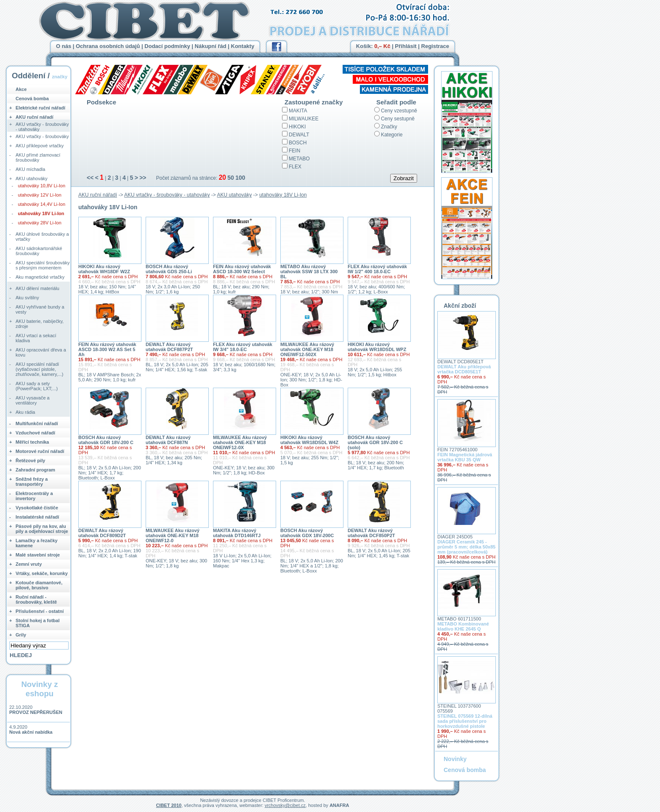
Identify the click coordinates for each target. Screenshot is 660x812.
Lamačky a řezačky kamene (37, 543)
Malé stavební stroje (38, 555)
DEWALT (299, 135)
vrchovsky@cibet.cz (285, 805)
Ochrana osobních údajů (108, 46)
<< (90, 178)
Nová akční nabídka (31, 732)
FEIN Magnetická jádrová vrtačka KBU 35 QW (465, 457)
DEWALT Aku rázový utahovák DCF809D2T (102, 533)
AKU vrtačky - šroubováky (42, 136)
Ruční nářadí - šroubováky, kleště (36, 599)
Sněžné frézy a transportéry (32, 482)
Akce (21, 89)
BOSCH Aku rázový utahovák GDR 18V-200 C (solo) (375, 442)
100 (240, 178)
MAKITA (298, 111)
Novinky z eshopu (39, 689)
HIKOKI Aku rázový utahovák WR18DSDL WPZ (377, 347)
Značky (389, 127)
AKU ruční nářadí (98, 195)
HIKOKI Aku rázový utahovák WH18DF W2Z (104, 269)
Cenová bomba (32, 99)
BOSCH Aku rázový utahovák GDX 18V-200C (307, 533)
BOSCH (298, 143)
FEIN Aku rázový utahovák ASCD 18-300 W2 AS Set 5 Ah (107, 349)
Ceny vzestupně (399, 111)
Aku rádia (25, 412)
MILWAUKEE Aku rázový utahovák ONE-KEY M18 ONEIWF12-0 (173, 535)
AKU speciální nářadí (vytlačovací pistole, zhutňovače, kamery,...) (40, 369)
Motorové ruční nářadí (40, 451)
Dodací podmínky (167, 46)
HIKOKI (297, 127)
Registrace (435, 46)
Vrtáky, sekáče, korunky (42, 573)
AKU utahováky (235, 195)
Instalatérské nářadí (37, 517)
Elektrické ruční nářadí (40, 108)
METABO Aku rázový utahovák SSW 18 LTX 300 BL (309, 272)
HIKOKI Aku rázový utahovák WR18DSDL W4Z (309, 440)
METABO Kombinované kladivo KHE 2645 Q (463, 626)
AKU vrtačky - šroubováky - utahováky (167, 195)
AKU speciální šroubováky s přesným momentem (43, 265)
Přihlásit (406, 46)
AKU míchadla (30, 169)
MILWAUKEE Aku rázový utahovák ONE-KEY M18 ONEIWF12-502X (307, 349)
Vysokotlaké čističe (37, 508)
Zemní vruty (29, 564)
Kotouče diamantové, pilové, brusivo (39, 585)
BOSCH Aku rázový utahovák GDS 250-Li (169, 269)
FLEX (295, 167)
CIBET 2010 (169, 805)
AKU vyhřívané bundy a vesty (40, 309)
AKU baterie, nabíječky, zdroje (40, 324)
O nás (64, 46)
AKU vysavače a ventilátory (33, 400)
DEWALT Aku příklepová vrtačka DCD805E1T (464, 369)
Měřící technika (32, 442)
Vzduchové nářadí (35, 433)
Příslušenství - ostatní (40, 611)
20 (222, 177)
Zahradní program (35, 470)
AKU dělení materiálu (37, 288)
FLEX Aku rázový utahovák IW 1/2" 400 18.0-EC (377, 269)
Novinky (455, 759)
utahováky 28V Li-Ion (40, 223)
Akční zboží (460, 306)
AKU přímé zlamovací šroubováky (38, 157)
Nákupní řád (211, 46)
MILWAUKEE (304, 119)
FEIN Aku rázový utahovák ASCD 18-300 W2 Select (242, 269)
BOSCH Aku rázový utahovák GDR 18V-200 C (106, 440)
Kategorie (392, 135)
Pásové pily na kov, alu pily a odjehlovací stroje (42, 529)
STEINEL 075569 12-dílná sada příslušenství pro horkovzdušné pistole (465, 721)
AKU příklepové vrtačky (40, 146)
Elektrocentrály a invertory (34, 496)
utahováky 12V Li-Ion (40, 195)
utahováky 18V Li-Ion (283, 195)
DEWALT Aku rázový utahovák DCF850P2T (371, 533)
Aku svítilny (27, 298)
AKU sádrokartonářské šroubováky (39, 251)
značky (60, 77)
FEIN (294, 151)
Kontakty (243, 46)
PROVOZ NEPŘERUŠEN (36, 712)
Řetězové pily (30, 461)
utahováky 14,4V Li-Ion (42, 204)
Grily (21, 635)
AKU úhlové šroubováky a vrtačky (42, 237)
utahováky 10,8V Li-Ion (42, 186)
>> (143, 178)
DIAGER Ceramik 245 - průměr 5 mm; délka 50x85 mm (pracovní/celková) (466, 547)
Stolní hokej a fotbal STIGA (38, 623)
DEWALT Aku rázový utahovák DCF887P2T (169, 347)
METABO (299, 159)
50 (231, 178)
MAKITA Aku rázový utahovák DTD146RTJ (237, 533)
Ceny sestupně (398, 119)
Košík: (373, 46)
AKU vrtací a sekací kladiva (36, 338)
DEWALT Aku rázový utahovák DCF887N (168, 440)
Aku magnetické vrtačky (40, 277)
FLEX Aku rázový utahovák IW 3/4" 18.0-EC (243, 347)
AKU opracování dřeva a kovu (41, 352)
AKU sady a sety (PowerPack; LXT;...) (37, 386)
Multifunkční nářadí (37, 423)
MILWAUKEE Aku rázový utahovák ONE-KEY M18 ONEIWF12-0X (240, 442)
